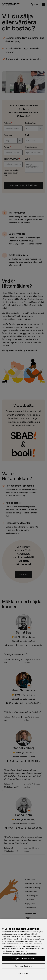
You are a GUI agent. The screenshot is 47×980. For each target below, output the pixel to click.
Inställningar (24, 975)
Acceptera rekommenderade (23, 961)
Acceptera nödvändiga (23, 968)
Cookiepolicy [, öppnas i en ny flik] (18, 956)
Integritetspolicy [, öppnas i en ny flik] (30, 956)
